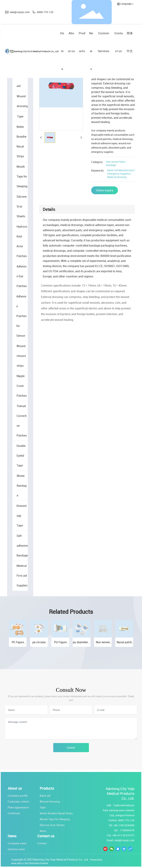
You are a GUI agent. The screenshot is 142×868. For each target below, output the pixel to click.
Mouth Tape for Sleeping (55, 819)
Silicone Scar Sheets (52, 825)
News (12, 836)
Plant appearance (18, 807)
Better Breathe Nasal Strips (56, 813)
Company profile (18, 796)
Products (47, 788)
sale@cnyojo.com (20, 12)
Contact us (46, 836)
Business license (39, 863)
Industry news (16, 849)
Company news (17, 843)
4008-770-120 (45, 12)
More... (44, 831)
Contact (42, 843)
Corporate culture (18, 801)
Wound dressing (50, 801)
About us (15, 788)
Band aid (45, 796)
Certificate (14, 813)
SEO (27, 863)
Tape (43, 807)
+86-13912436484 (124, 825)
